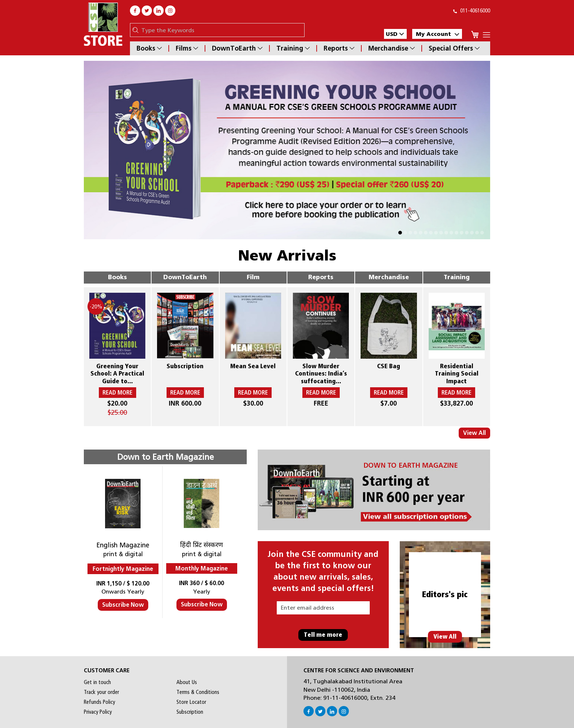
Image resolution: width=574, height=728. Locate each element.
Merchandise (392, 48)
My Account (437, 34)
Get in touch (97, 682)
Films (187, 48)
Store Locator (191, 702)
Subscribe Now (123, 605)
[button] (395, 34)
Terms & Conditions (198, 692)
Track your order (101, 692)
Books (149, 48)
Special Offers (454, 48)
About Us (187, 682)
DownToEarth (237, 48)
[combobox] (221, 30)
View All (474, 433)
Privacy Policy (98, 712)
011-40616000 (472, 11)
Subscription (190, 712)
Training (293, 48)
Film (253, 277)
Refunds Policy (99, 702)
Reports (339, 48)
